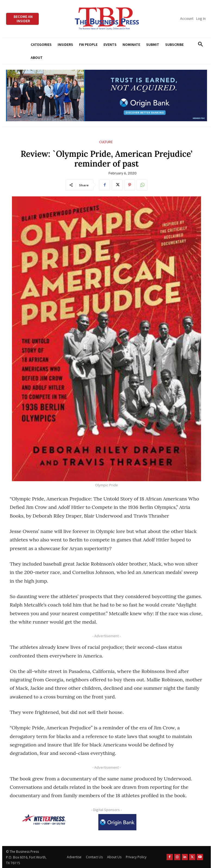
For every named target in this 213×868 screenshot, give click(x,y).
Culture (106, 142)
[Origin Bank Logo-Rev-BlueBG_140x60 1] (117, 822)
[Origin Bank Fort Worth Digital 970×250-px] (106, 96)
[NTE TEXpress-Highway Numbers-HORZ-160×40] (44, 819)
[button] (200, 44)
